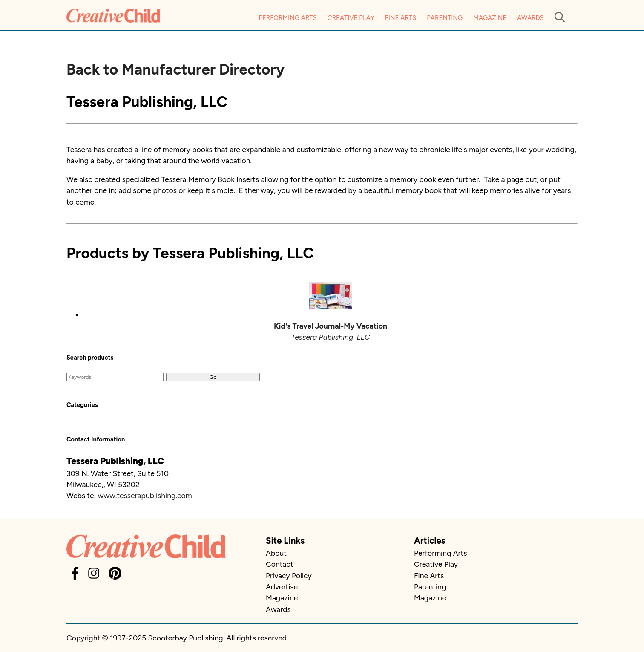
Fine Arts (401, 18)
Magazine (490, 18)
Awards (530, 18)
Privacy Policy (289, 576)
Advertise (282, 587)
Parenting (445, 18)
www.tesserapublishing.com (145, 495)
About (276, 553)
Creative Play (351, 18)
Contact (279, 564)
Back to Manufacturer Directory (175, 69)
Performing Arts (288, 18)
